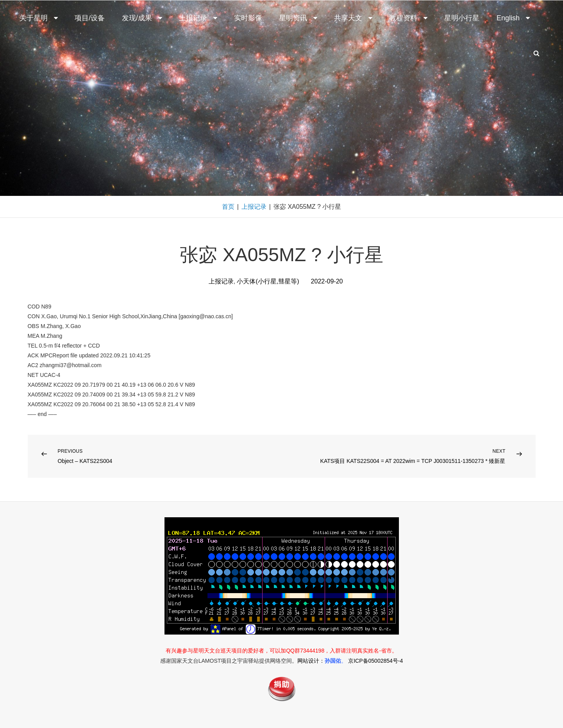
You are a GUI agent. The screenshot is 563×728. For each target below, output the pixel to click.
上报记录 (199, 18)
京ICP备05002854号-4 (375, 661)
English (514, 18)
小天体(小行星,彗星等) (268, 281)
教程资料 (409, 18)
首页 (228, 207)
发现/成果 (143, 18)
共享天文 (354, 18)
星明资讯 (299, 18)
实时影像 (248, 18)
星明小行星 (462, 18)
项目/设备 (90, 18)
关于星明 (39, 18)
